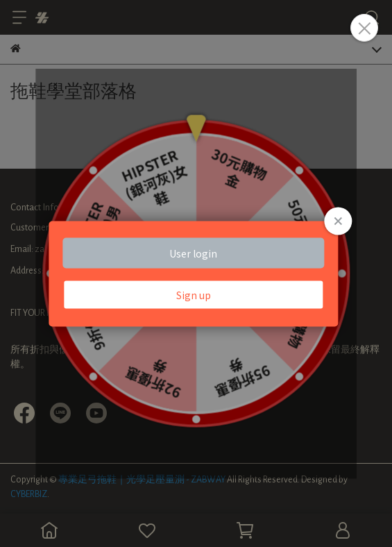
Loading (196, 274)
